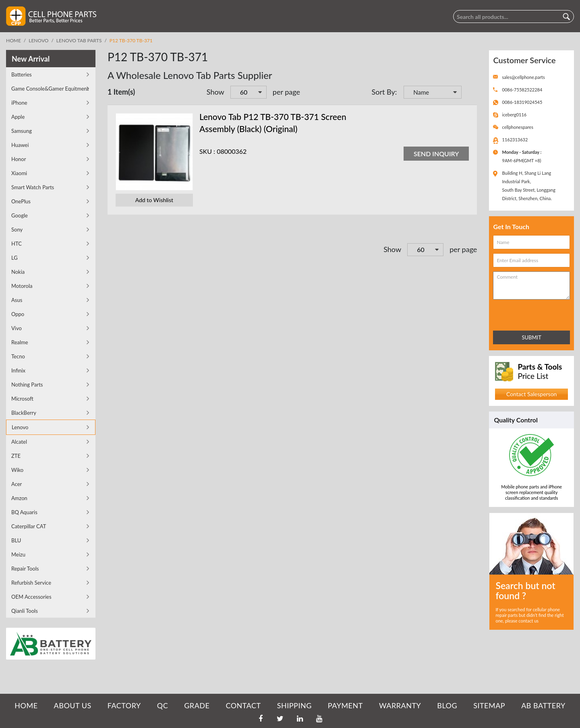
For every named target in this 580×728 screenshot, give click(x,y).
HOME (26, 705)
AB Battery (543, 705)
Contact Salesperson (531, 394)
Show (215, 92)
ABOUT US (73, 705)
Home (13, 40)
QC (163, 705)
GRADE (197, 705)
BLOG (447, 705)
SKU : (207, 151)
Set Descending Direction (469, 93)
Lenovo (38, 40)
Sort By (383, 92)
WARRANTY (400, 705)
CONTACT (243, 705)
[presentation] (528, 313)
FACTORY (124, 705)
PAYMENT (345, 705)
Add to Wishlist (154, 200)
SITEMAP (489, 705)
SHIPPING (294, 705)
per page (286, 92)
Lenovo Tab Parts (79, 40)
